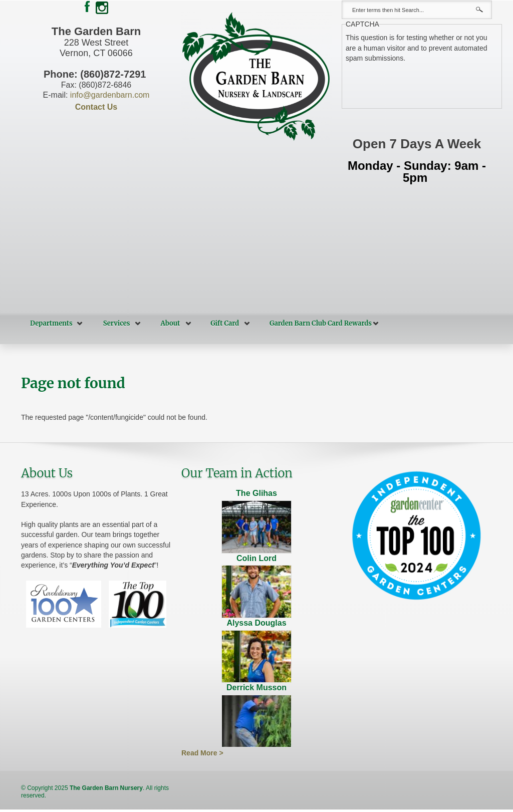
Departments (51, 323)
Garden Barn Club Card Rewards (321, 323)
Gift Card (225, 323)
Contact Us (96, 107)
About (171, 323)
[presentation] (422, 83)
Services (117, 323)
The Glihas (256, 493)
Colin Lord (256, 558)
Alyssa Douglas (256, 623)
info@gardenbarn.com (110, 95)
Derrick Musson (256, 688)
